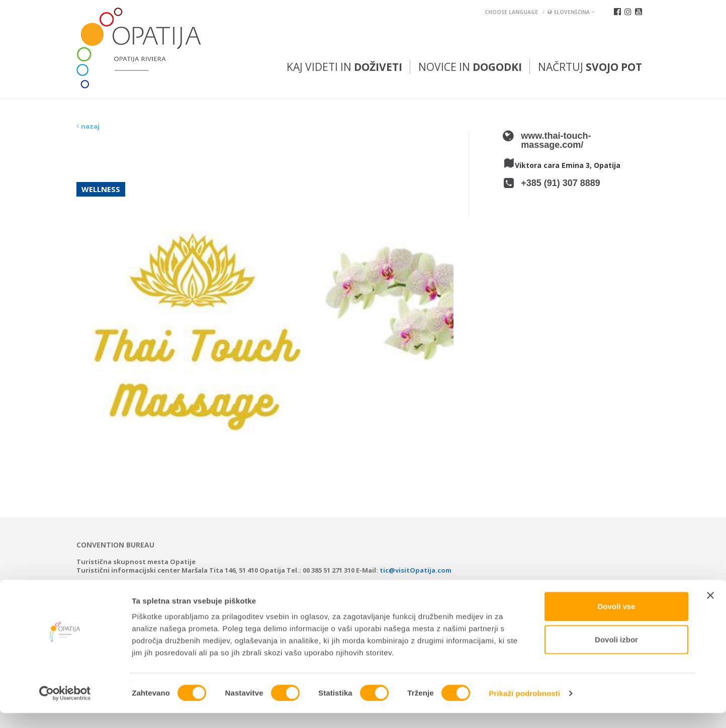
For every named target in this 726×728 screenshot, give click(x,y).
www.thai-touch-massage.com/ (556, 140)
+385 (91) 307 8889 (561, 183)
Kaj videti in (344, 67)
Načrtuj (590, 67)
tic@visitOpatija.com (416, 570)
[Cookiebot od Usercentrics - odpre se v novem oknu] (65, 708)
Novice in (470, 67)
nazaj (90, 126)
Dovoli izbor (616, 654)
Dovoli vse (616, 621)
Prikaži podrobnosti (524, 708)
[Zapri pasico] (710, 610)
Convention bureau (115, 545)
